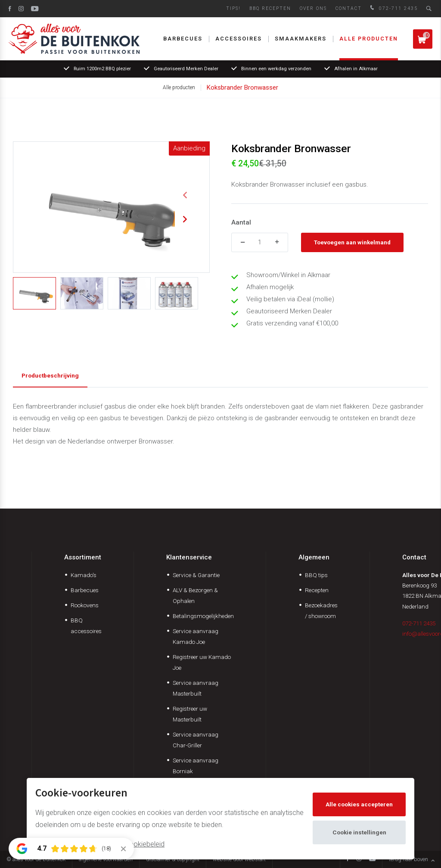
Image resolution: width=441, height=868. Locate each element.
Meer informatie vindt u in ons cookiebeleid (100, 844)
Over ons (313, 8)
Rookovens (85, 605)
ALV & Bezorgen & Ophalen (195, 595)
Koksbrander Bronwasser (242, 87)
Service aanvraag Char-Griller (196, 740)
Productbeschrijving (50, 375)
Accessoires (239, 39)
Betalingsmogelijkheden (203, 616)
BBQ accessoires (86, 626)
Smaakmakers (301, 39)
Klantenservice (189, 557)
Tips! (233, 8)
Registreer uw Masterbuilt (190, 714)
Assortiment (83, 557)
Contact (349, 8)
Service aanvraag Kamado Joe (196, 636)
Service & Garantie (196, 575)
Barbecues (183, 39)
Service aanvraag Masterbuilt (196, 688)
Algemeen (314, 557)
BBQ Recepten (270, 8)
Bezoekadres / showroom (321, 610)
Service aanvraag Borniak (196, 766)
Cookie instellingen (359, 832)
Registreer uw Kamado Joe (202, 662)
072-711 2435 (393, 8)
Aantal (241, 222)
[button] (185, 195)
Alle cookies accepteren (359, 804)
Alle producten (369, 39)
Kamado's (84, 575)
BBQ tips (316, 575)
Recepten (317, 590)
